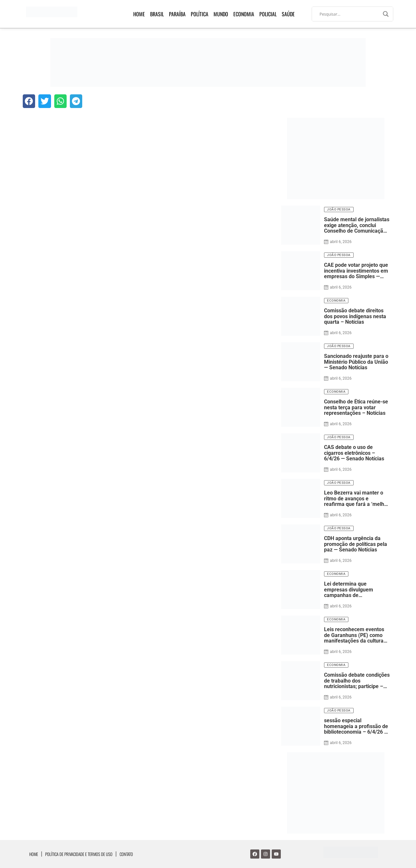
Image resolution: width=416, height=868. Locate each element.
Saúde (288, 14)
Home (139, 14)
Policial (268, 14)
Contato (126, 854)
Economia (244, 14)
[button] (29, 101)
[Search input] (350, 14)
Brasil (157, 14)
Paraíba (177, 14)
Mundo (221, 14)
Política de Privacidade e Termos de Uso (79, 854)
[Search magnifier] (386, 14)
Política (200, 14)
